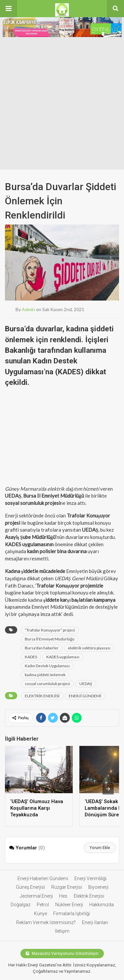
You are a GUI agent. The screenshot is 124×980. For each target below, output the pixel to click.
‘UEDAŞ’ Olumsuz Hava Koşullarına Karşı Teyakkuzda (37, 808)
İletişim (62, 931)
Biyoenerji (98, 887)
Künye (41, 914)
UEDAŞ (86, 684)
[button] (9, 9)
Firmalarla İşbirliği (72, 914)
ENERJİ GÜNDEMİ (85, 696)
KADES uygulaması (63, 657)
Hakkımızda (102, 905)
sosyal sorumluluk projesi (47, 684)
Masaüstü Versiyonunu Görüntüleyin (62, 954)
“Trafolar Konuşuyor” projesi (50, 630)
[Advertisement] (62, 104)
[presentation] (108, 789)
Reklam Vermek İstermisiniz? (46, 922)
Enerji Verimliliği (90, 878)
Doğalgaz (21, 905)
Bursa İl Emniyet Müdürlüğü (50, 639)
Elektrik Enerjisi (89, 896)
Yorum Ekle (100, 848)
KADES (31, 657)
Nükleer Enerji (69, 905)
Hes (63, 896)
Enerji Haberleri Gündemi (43, 878)
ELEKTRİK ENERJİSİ (42, 696)
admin (28, 309)
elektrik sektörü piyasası (89, 648)
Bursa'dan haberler (42, 648)
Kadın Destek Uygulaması (47, 666)
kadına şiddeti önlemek (45, 675)
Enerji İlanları (95, 922)
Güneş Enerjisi (30, 887)
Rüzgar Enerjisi (67, 887)
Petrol (43, 905)
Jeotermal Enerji (36, 896)
